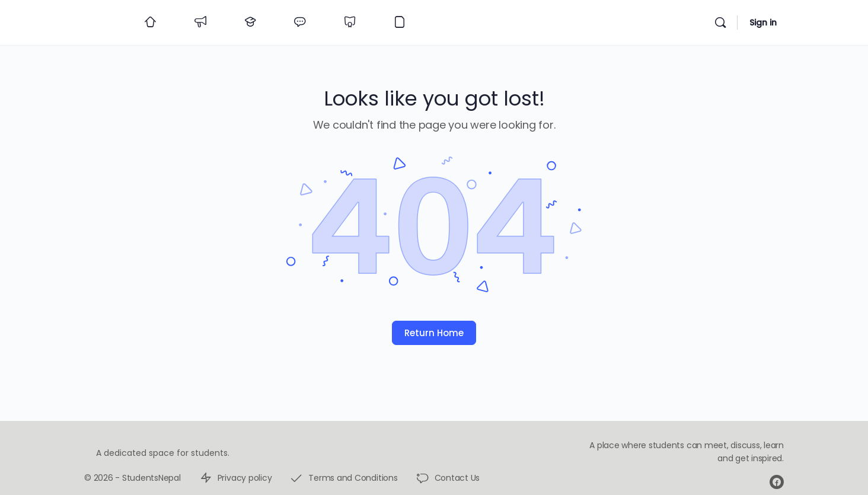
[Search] (720, 23)
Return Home (434, 333)
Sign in (763, 23)
